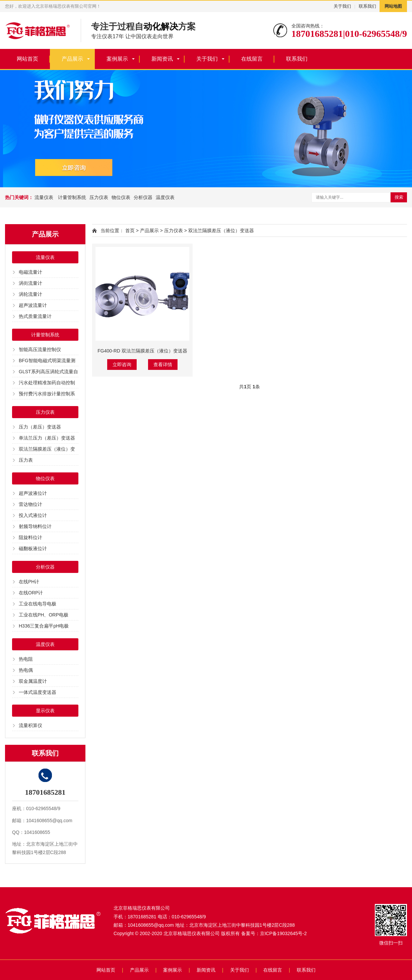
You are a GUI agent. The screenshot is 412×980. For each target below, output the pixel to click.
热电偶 (26, 670)
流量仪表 (44, 197)
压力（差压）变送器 (40, 427)
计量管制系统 (71, 197)
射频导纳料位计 (35, 526)
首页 (130, 231)
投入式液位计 (33, 515)
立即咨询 (122, 365)
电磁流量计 (30, 272)
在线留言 (252, 59)
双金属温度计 (33, 681)
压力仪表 (99, 197)
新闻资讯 (162, 59)
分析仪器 (143, 197)
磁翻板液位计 (33, 548)
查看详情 (163, 365)
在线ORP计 (31, 593)
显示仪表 (45, 711)
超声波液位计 (33, 493)
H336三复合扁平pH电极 (44, 626)
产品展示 (72, 59)
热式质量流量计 (35, 316)
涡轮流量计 (30, 294)
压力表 (26, 460)
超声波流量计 (33, 305)
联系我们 (367, 6)
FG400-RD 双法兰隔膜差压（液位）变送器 (142, 351)
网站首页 (27, 59)
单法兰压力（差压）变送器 (47, 438)
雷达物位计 (30, 504)
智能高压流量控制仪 (40, 349)
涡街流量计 (30, 283)
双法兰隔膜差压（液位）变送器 (221, 231)
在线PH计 (29, 582)
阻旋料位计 (30, 537)
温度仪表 (165, 197)
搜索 (399, 197)
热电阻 (26, 659)
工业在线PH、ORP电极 (44, 615)
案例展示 (117, 59)
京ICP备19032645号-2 (283, 933)
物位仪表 (121, 197)
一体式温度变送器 (38, 692)
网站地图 (393, 6)
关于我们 (342, 6)
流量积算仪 (30, 725)
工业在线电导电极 (38, 604)
